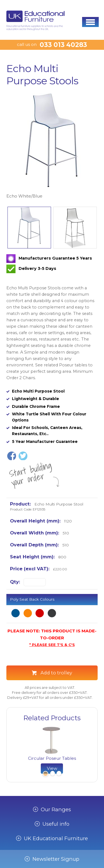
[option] (52, 146)
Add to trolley (56, 673)
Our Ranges (56, 810)
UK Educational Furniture (56, 839)
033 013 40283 (63, 45)
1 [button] (45, 774)
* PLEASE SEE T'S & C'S (52, 645)
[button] (90, 22)
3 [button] (59, 774)
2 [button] (52, 774)
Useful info (56, 824)
